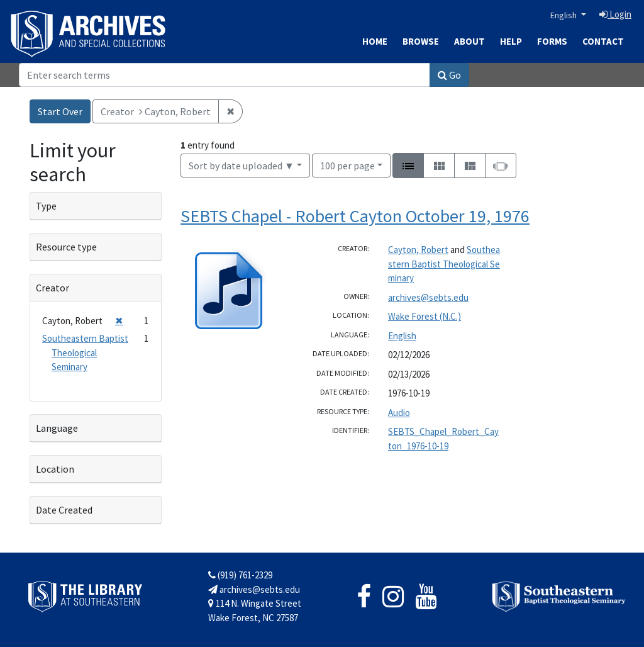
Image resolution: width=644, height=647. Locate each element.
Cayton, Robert (418, 250)
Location (55, 469)
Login (615, 14)
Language (57, 428)
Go (449, 75)
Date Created (64, 510)
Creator (53, 288)
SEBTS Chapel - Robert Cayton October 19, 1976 (355, 216)
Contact (603, 41)
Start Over (60, 111)
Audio (399, 413)
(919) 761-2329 (240, 575)
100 (347, 165)
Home (375, 41)
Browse (421, 41)
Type (46, 206)
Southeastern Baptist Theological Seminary (444, 264)
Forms (552, 41)
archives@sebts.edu (428, 297)
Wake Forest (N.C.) (425, 316)
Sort (241, 166)
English (564, 15)
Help (511, 41)
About (469, 41)
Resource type (66, 247)
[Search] (225, 75)
